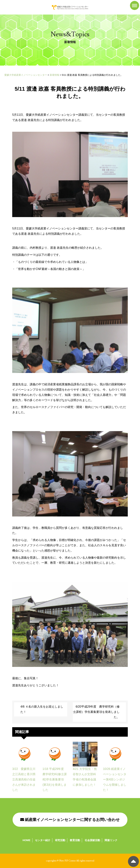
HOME (27, 840)
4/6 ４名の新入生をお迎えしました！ (42, 709)
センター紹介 (43, 840)
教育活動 (75, 840)
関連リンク (111, 840)
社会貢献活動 (92, 840)
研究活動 (60, 840)
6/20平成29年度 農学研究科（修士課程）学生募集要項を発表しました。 (96, 712)
